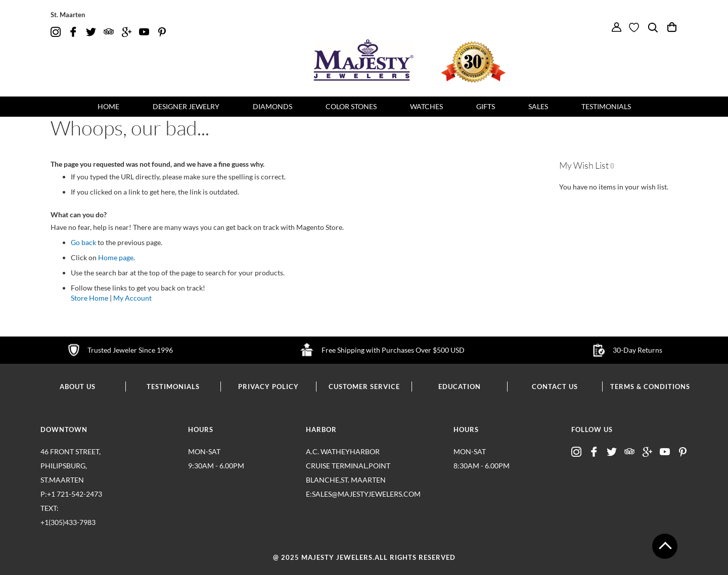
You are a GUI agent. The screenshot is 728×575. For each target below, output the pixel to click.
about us (78, 387)
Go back (83, 242)
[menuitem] (108, 107)
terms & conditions (650, 387)
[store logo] (364, 60)
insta (56, 32)
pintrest (162, 32)
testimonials (173, 387)
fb (73, 32)
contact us (555, 387)
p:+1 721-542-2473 (83, 510)
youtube (144, 32)
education (460, 387)
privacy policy (268, 387)
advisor (109, 32)
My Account (132, 298)
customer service (364, 387)
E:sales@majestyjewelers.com (349, 494)
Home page (116, 257)
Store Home (89, 298)
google (126, 32)
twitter (91, 32)
